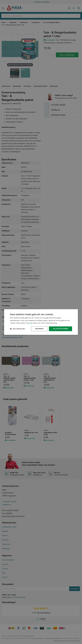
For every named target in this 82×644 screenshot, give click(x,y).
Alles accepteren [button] (60, 329)
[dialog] (41, 322)
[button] (17, 329)
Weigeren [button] (39, 329)
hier (31, 323)
